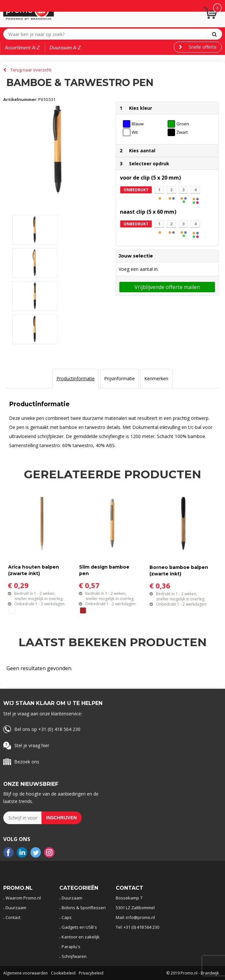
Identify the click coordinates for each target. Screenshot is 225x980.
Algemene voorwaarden (25, 973)
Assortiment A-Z (22, 47)
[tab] (75, 379)
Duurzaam (16, 908)
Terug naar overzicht (31, 70)
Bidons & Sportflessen (84, 908)
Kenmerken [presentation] (156, 378)
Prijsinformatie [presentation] (119, 378)
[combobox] (107, 34)
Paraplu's (71, 947)
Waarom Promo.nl (23, 898)
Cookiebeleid (63, 973)
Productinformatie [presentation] (76, 378)
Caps (67, 917)
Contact (13, 917)
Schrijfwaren (74, 956)
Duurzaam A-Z (65, 47)
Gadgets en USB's (79, 927)
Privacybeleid (91, 973)
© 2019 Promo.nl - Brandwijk (193, 973)
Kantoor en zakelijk (81, 937)
